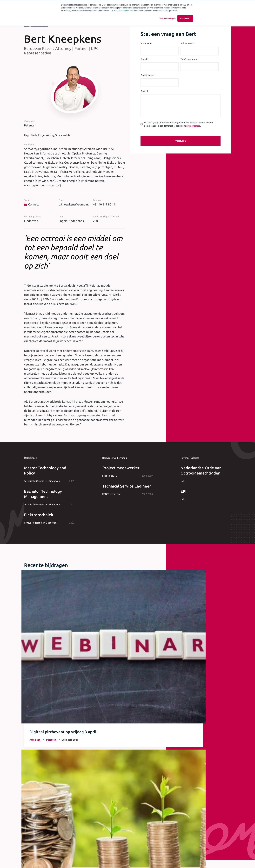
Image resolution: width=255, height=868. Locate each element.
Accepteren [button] (185, 18)
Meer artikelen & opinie (41, 679)
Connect (32, 204)
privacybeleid (193, 126)
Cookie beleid (123, 11)
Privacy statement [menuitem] (107, 860)
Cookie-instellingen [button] (167, 18)
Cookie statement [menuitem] (129, 860)
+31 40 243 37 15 (127, 754)
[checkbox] (99, 823)
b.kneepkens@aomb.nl (74, 204)
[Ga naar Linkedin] (205, 860)
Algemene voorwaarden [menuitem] (82, 860)
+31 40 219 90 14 (104, 204)
